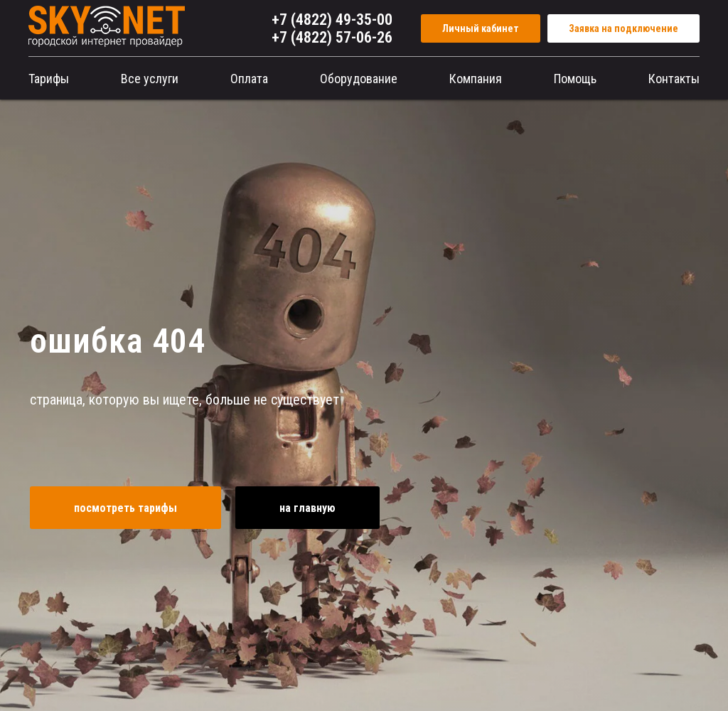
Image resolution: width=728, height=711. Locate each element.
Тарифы (49, 79)
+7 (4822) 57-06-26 (332, 37)
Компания (476, 79)
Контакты (674, 79)
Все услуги (150, 79)
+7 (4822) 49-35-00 (332, 20)
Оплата (249, 79)
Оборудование (359, 79)
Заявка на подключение (623, 28)
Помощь (575, 79)
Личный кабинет (481, 28)
